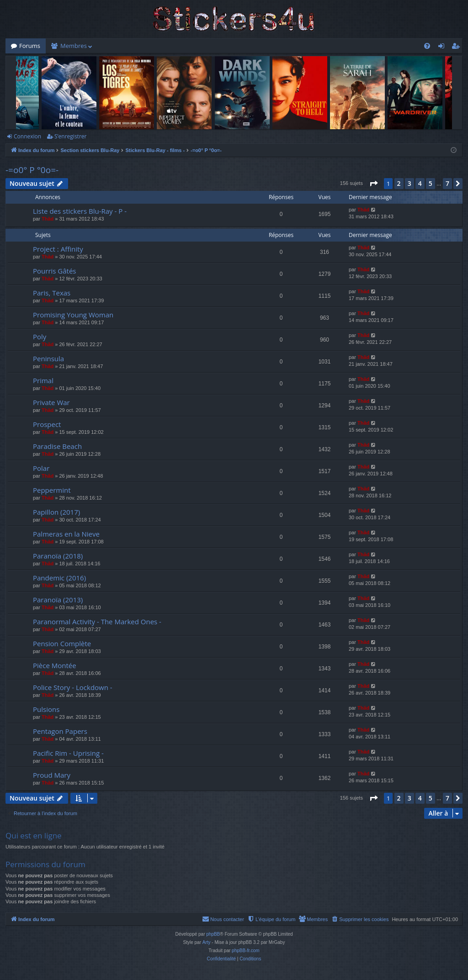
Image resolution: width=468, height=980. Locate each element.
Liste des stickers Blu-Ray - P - (80, 211)
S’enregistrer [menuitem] (457, 47)
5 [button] (431, 183)
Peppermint (52, 490)
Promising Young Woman (73, 315)
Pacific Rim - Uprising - (68, 753)
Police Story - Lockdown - (73, 687)
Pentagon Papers (60, 731)
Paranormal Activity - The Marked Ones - (97, 622)
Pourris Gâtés (55, 271)
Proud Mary (52, 775)
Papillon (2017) (56, 512)
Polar (41, 468)
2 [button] (399, 183)
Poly (40, 337)
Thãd (48, 219)
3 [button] (409, 183)
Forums (30, 46)
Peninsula (48, 358)
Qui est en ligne (34, 835)
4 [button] (420, 183)
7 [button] (447, 183)
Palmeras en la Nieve (66, 534)
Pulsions (46, 709)
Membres (74, 46)
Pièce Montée (55, 665)
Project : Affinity (58, 249)
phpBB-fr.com (246, 951)
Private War (51, 402)
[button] (373, 184)
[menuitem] (427, 46)
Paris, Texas (52, 293)
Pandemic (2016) (59, 578)
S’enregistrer (70, 136)
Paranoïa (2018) (58, 556)
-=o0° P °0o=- (32, 170)
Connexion (27, 136)
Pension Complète (62, 643)
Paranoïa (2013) (58, 600)
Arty (207, 942)
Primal (43, 380)
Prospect (47, 424)
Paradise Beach (57, 446)
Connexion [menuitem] (443, 47)
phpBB (213, 934)
